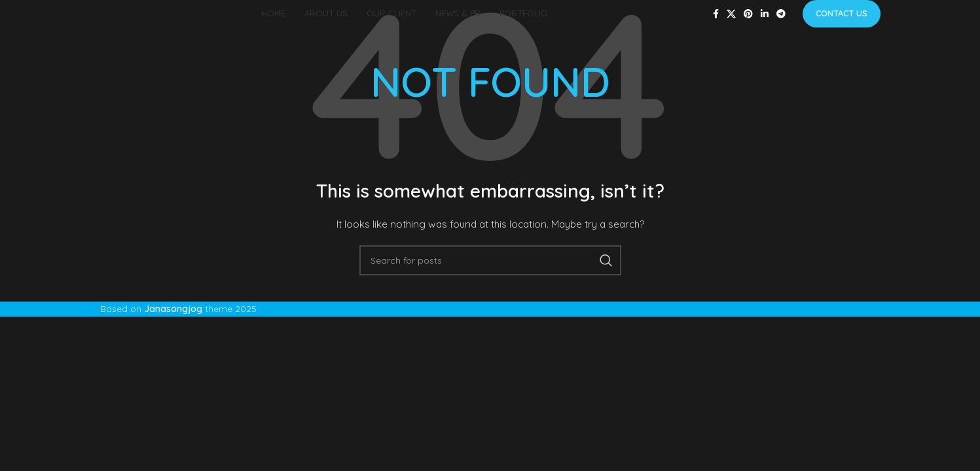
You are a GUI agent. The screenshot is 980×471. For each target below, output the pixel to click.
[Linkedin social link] (765, 14)
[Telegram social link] (781, 14)
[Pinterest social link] (748, 14)
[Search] (490, 260)
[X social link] (731, 14)
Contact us (842, 13)
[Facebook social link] (716, 14)
